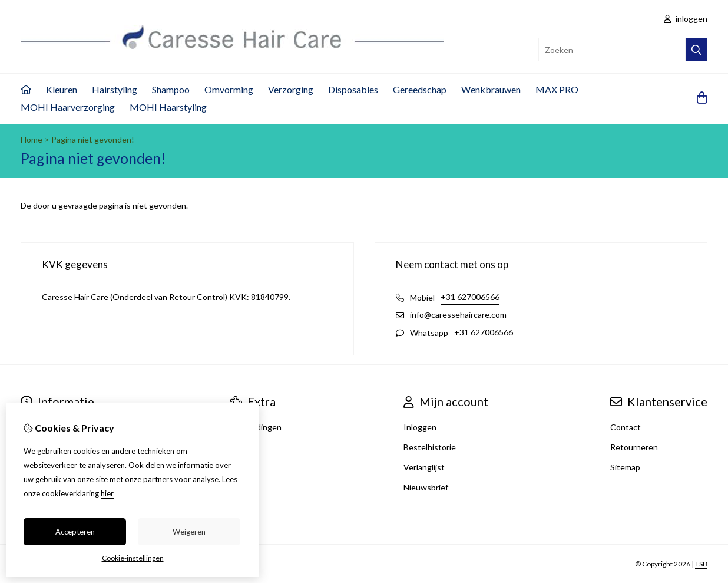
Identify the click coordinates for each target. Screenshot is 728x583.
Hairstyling (115, 89)
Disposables (353, 89)
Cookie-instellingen (133, 558)
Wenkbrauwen (491, 89)
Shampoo (171, 89)
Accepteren (75, 532)
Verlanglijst (424, 467)
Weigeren (189, 532)
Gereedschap (420, 89)
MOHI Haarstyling (168, 107)
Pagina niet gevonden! (93, 139)
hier (107, 493)
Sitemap (625, 467)
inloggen (686, 19)
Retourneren (634, 447)
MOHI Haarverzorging (68, 107)
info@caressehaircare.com (458, 314)
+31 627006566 (470, 297)
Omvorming (229, 89)
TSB (701, 564)
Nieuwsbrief (426, 487)
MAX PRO (557, 89)
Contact (626, 427)
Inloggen (420, 427)
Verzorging (291, 89)
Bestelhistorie (430, 447)
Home (32, 139)
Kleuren (62, 89)
